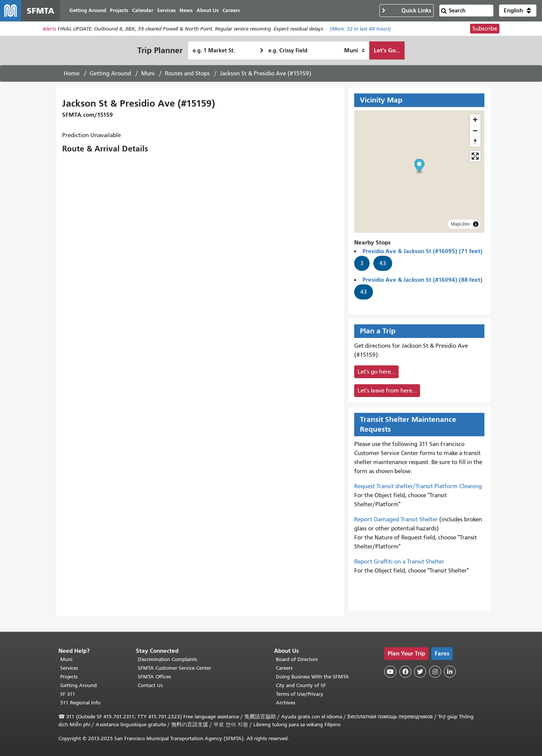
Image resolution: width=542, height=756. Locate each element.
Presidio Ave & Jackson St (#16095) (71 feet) (422, 251)
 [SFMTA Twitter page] (420, 672)
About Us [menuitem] (208, 10)
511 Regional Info (80, 703)
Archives (285, 703)
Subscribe (485, 29)
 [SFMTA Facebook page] (405, 672)
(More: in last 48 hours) (361, 29)
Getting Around (110, 73)
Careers (284, 668)
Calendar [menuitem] (143, 10)
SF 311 (68, 694)
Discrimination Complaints (167, 659)
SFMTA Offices (154, 677)
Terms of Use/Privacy (300, 694)
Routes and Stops (187, 73)
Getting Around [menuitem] (88, 10)
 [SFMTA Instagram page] (435, 672)
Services (69, 668)
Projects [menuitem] (119, 10)
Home (72, 73)
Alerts (49, 29)
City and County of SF (301, 685)
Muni (148, 73)
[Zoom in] (475, 120)
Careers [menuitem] (231, 10)
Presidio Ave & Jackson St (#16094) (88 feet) (422, 280)
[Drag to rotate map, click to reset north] (475, 141)
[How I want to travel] (354, 50)
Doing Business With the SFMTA (312, 677)
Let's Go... (387, 50)
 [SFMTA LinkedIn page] (450, 672)
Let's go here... (376, 372)
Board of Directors (297, 659)
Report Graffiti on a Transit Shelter (399, 562)
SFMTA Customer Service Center (174, 668)
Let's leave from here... (387, 391)
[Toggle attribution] (476, 224)
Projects (69, 677)
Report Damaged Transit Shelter (396, 519)
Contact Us (150, 685)
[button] (518, 11)
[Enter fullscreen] (475, 156)
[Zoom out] (475, 131)
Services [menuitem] (166, 10)
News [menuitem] (186, 10)
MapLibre (460, 224)
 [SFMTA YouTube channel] (390, 672)
